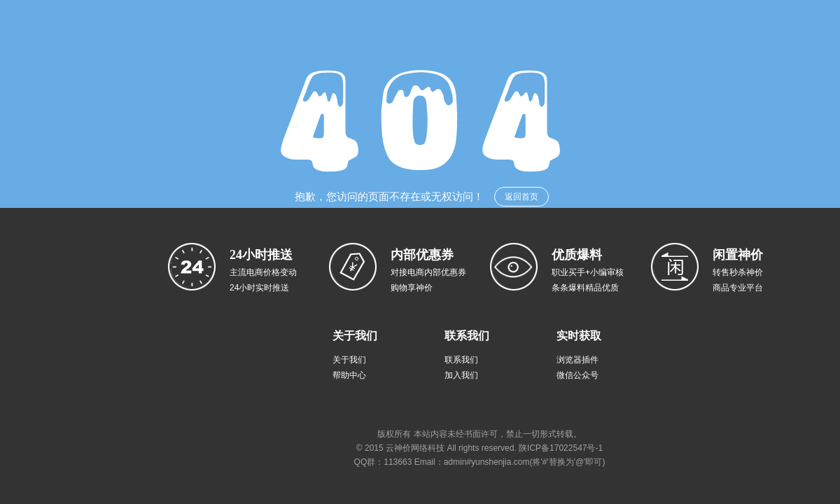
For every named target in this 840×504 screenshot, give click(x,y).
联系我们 (461, 360)
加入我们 (461, 375)
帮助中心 (349, 375)
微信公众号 (577, 375)
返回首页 (521, 197)
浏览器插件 (577, 360)
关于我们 (349, 360)
